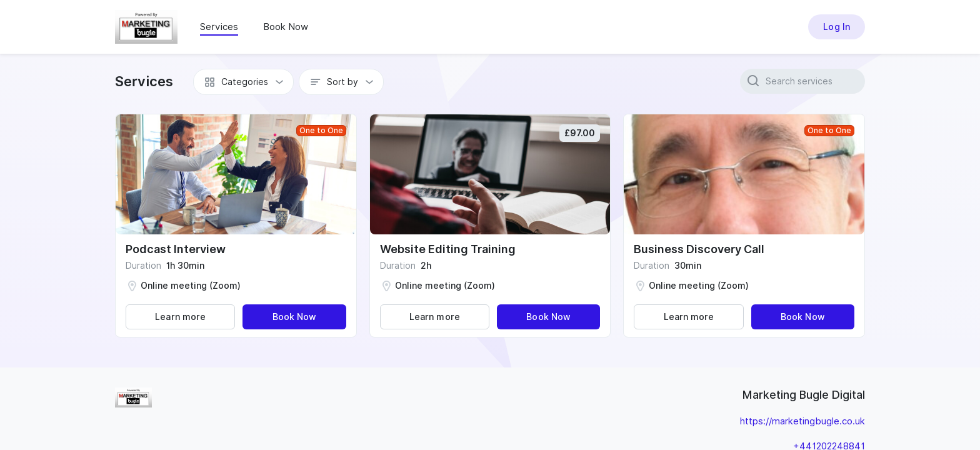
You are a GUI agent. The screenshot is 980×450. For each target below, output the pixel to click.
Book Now (286, 27)
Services (219, 27)
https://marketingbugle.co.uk (802, 421)
